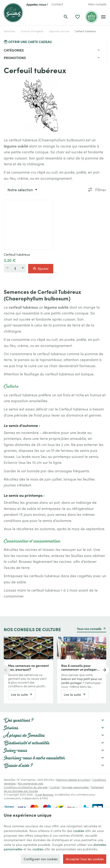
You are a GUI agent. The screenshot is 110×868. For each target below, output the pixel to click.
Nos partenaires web (30, 783)
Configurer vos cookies (41, 859)
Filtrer (101, 189)
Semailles (9, 31)
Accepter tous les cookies (85, 859)
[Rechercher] (66, 17)
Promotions (15, 58)
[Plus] (23, 268)
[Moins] (7, 268)
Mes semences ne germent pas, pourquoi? (28, 667)
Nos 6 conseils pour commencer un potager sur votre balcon (79, 667)
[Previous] (6, 670)
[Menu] (103, 17)
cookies (79, 831)
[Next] (104, 670)
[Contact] (57, 4)
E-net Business (44, 794)
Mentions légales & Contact (73, 780)
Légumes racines (59, 31)
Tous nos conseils (89, 629)
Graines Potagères (32, 31)
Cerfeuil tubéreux (17, 254)
